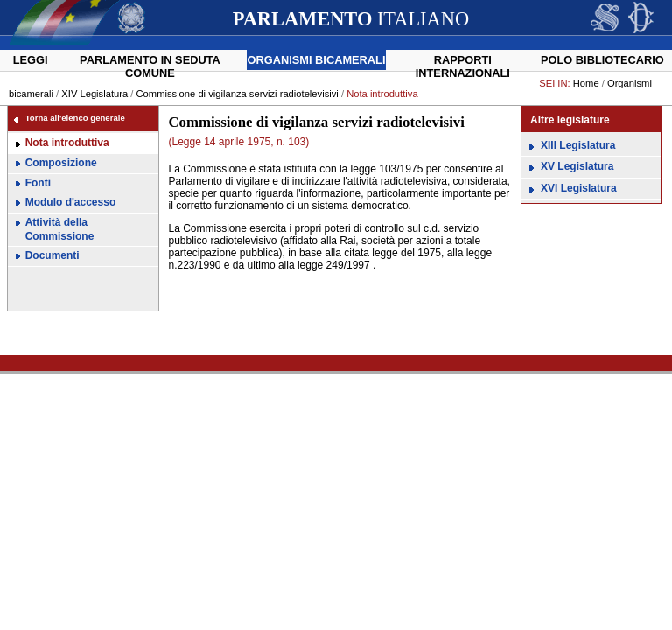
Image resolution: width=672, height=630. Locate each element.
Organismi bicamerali (317, 60)
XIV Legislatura (94, 94)
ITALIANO (351, 19)
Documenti (52, 255)
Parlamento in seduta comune (150, 66)
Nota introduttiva (67, 143)
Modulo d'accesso (71, 202)
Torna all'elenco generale (75, 118)
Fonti (38, 183)
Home (586, 83)
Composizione (61, 163)
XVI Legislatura (579, 188)
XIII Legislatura (578, 145)
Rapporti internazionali (463, 66)
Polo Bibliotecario (602, 60)
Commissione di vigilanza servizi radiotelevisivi (239, 94)
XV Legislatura (577, 166)
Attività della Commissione (60, 229)
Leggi (31, 60)
